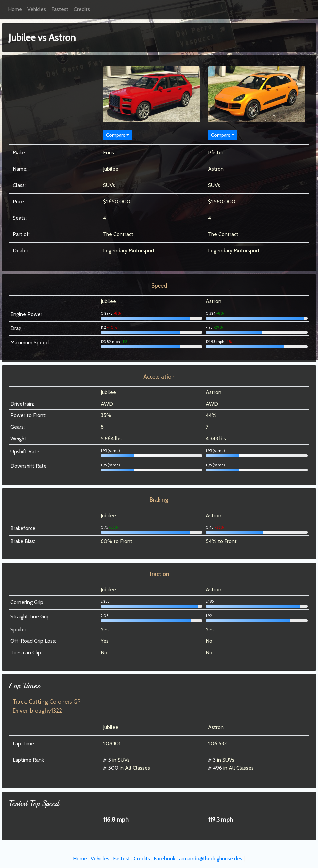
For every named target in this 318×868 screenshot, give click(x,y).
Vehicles (37, 9)
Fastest (60, 9)
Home (15, 9)
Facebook (164, 858)
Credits (82, 9)
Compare (116, 135)
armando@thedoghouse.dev (211, 858)
